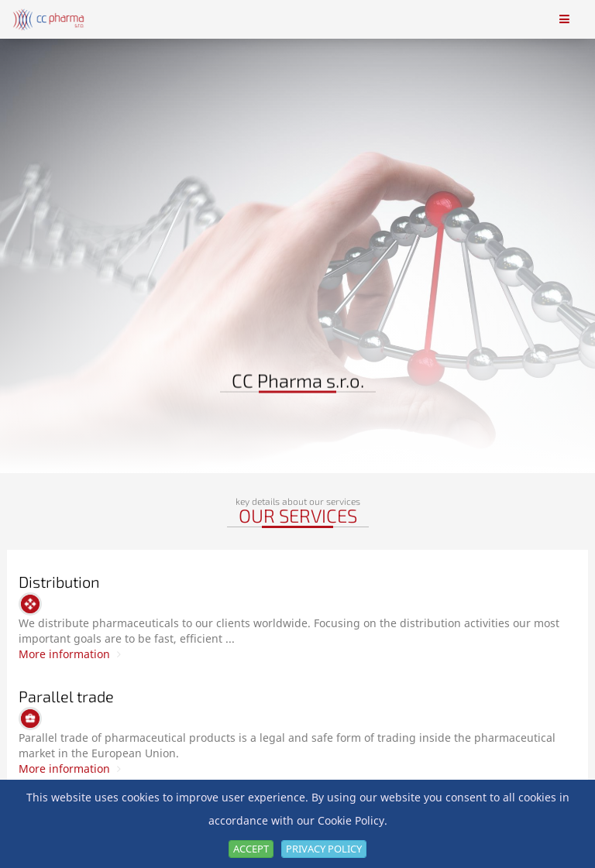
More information (70, 654)
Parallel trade (66, 696)
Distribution (59, 582)
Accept (251, 849)
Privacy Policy (324, 849)
